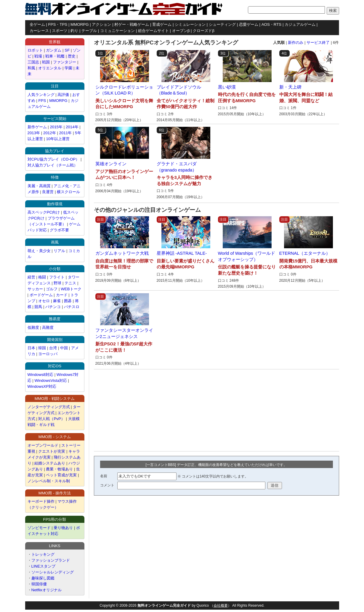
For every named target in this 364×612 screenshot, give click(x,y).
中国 (64, 348)
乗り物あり (63, 528)
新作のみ (296, 43)
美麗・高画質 (39, 186)
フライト (57, 277)
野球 (57, 283)
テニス (70, 283)
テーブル (89, 31)
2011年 (66, 133)
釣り (74, 31)
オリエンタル (50, 68)
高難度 (48, 327)
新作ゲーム (37, 127)
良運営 (48, 192)
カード (62, 295)
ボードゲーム (41, 295)
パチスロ (72, 307)
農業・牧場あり (59, 469)
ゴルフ (52, 289)
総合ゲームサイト (153, 31)
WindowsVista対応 (50, 381)
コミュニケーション (117, 31)
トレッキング (43, 554)
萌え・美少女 (39, 251)
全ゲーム (37, 24)
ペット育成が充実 (61, 475)
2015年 (56, 127)
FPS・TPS (58, 24)
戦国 (46, 62)
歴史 (72, 56)
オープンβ (181, 31)
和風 (31, 68)
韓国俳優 (39, 584)
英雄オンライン (111, 164)
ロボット (35, 50)
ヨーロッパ (48, 354)
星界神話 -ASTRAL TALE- (182, 253)
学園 (68, 68)
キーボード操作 (41, 501)
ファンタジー (65, 62)
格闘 (42, 277)
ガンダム (54, 50)
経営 (31, 277)
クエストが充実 (52, 451)
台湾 (53, 348)
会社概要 (221, 605)
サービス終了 (318, 43)
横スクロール (68, 192)
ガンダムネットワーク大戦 (122, 253)
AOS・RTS (272, 24)
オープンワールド (43, 445)
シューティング (222, 24)
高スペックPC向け (44, 212)
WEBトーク (71, 289)
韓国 (42, 348)
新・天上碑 (290, 87)
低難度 (33, 327)
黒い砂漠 (227, 87)
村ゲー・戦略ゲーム (132, 24)
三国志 (33, 62)
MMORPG (80, 24)
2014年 (72, 127)
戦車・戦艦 (55, 56)
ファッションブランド (51, 560)
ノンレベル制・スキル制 (49, 481)
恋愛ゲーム (249, 24)
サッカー (35, 289)
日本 (31, 348)
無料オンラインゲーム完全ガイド (164, 605)
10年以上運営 (58, 139)
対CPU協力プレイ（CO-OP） (54, 159)
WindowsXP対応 (42, 386)
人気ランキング (41, 95)
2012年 (50, 133)
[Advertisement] (135, 410)
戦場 (38, 56)
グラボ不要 (59, 230)
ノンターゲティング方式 (49, 407)
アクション (101, 24)
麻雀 (57, 301)
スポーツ (60, 31)
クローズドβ (204, 31)
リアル (59, 251)
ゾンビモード (39, 528)
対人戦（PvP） (51, 419)
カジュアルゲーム (300, 24)
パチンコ (53, 307)
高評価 (63, 95)
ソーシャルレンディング (53, 572)
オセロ (44, 301)
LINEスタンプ (44, 566)
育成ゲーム (162, 24)
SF (67, 50)
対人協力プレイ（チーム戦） (53, 165)
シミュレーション (190, 24)
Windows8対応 (40, 375)
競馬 (38, 307)
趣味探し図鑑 (43, 578)
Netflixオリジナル (46, 590)
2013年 (34, 133)
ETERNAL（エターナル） (305, 253)
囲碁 (68, 301)
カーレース (39, 31)
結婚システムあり (50, 463)
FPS (42, 101)
